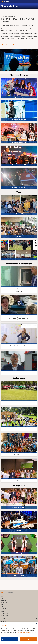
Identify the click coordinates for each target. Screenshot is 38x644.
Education (3, 601)
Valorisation (4, 603)
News (2, 605)
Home (2, 596)
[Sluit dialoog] (37, 624)
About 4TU (3, 609)
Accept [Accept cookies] (5, 639)
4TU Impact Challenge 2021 (19, 187)
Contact (3, 612)
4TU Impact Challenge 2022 (19, 165)
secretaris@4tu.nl (4, 615)
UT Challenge (19, 553)
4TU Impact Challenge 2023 (19, 142)
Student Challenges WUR (19, 508)
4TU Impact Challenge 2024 (19, 120)
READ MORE (6, 44)
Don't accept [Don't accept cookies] (25, 639)
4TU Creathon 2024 (19, 237)
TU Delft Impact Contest (19, 575)
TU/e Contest (19, 530)
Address (3, 619)
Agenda (3, 607)
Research (3, 598)
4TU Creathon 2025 (19, 214)
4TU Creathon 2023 (19, 259)
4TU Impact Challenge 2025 (19, 97)
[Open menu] (36, 2)
